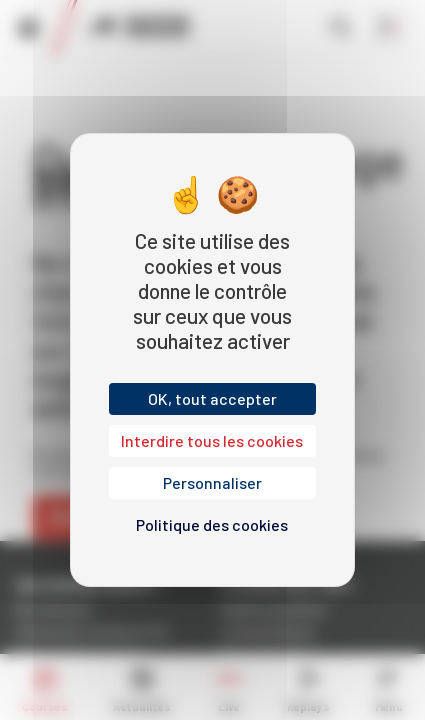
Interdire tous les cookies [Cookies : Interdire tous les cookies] (212, 440)
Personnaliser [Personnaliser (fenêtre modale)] (212, 482)
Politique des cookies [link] (212, 524)
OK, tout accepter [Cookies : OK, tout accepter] (212, 398)
